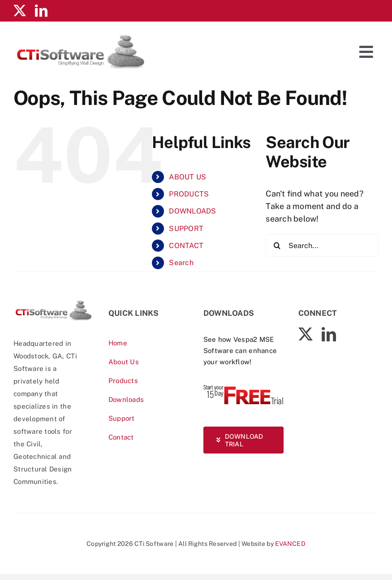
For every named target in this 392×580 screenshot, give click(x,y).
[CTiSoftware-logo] (54, 303)
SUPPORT (186, 229)
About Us (124, 362)
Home (118, 343)
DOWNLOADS (192, 211)
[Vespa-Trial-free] (243, 387)
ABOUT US (187, 177)
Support (122, 418)
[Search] (277, 245)
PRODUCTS (189, 194)
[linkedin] (41, 11)
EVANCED (290, 544)
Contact (121, 437)
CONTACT (186, 246)
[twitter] (20, 11)
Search (181, 263)
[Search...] (322, 245)
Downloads (126, 399)
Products (123, 381)
